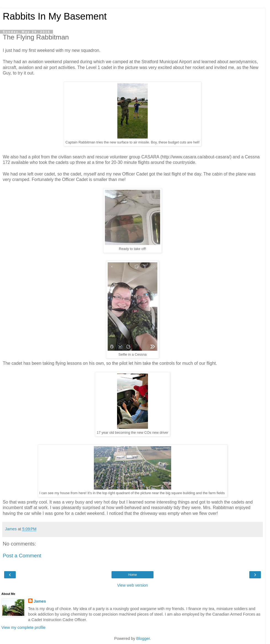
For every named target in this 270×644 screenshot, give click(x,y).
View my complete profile (23, 627)
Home (133, 575)
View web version (133, 585)
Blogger (143, 638)
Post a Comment (22, 556)
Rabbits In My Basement (55, 16)
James (40, 601)
